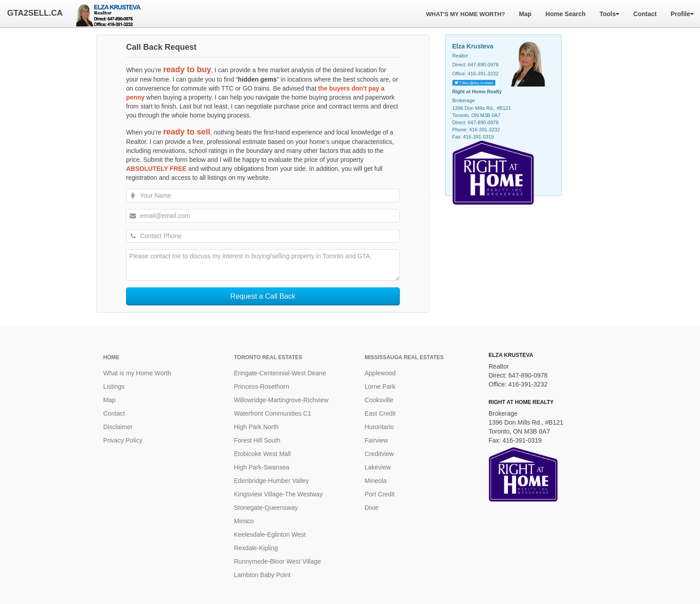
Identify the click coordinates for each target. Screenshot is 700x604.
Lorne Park (380, 387)
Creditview (379, 454)
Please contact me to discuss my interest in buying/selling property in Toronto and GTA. (263, 265)
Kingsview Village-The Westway (278, 494)
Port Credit (380, 494)
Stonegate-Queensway (266, 508)
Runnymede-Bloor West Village (277, 561)
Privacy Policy (123, 440)
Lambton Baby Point (262, 575)
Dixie (372, 508)
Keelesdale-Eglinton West (270, 534)
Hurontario (379, 427)
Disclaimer (118, 427)
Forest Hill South (257, 440)
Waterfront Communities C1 (272, 413)
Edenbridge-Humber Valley (271, 481)
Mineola (376, 481)
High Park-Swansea (262, 467)
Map (109, 400)
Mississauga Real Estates (404, 357)
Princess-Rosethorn (261, 387)
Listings (114, 387)
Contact (114, 413)
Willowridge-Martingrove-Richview (281, 400)
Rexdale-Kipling (256, 548)
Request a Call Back (263, 296)
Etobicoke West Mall (262, 454)
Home (111, 357)
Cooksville (379, 400)
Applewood (380, 373)
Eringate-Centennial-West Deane (280, 373)
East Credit (380, 413)
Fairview (376, 440)
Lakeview (378, 467)
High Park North (256, 427)
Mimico (244, 521)
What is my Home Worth (137, 373)
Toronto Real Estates (268, 357)
